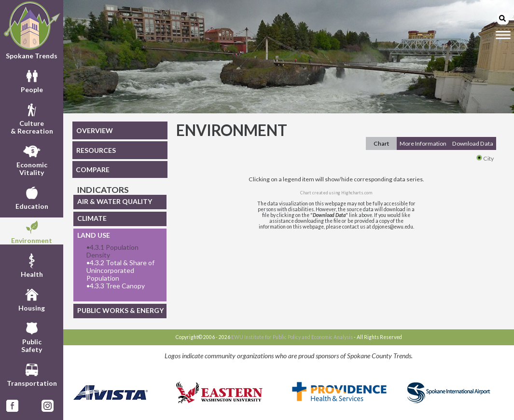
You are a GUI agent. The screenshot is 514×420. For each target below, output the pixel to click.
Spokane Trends (32, 30)
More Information (423, 143)
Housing (32, 298)
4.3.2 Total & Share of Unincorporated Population (120, 271)
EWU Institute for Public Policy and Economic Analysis (292, 337)
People (32, 80)
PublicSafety (32, 336)
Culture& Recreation (32, 118)
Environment (32, 231)
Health (32, 265)
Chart (381, 143)
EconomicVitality (32, 159)
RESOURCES (96, 150)
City (485, 158)
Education (32, 197)
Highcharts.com (357, 193)
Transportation (32, 374)
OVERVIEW (95, 130)
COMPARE (93, 169)
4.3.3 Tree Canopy (116, 286)
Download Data (473, 143)
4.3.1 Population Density (112, 251)
